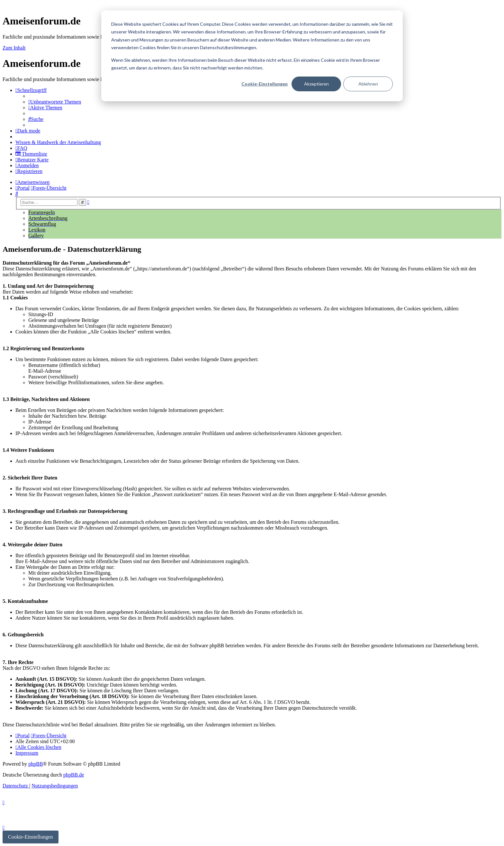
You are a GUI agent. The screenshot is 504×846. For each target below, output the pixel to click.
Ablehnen (368, 84)
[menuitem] (55, 102)
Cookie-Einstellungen (265, 84)
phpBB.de (74, 775)
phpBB (36, 764)
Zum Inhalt (14, 48)
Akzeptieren (316, 84)
